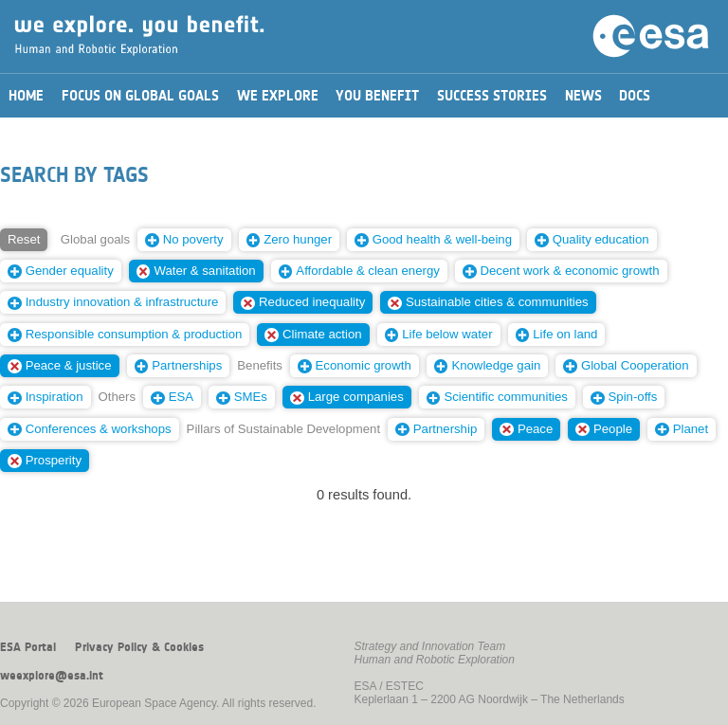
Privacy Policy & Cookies (139, 647)
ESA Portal (28, 647)
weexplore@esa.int (52, 676)
